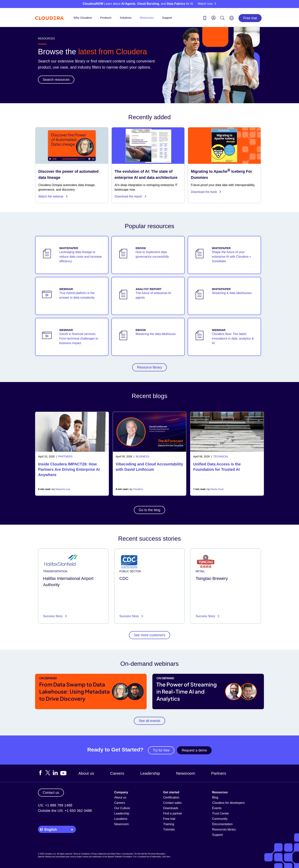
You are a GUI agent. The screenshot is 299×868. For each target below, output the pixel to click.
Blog (215, 797)
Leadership (150, 773)
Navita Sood (217, 489)
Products (106, 18)
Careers (117, 773)
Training (169, 824)
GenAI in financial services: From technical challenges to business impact (79, 338)
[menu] (214, 18)
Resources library (224, 829)
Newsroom (185, 773)
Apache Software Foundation (120, 857)
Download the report (131, 196)
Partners (219, 773)
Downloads (171, 808)
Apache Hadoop (45, 857)
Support (167, 18)
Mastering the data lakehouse (156, 334)
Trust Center (220, 813)
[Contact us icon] (205, 19)
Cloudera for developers (228, 803)
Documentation (222, 824)
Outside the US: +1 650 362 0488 (65, 811)
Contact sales (172, 803)
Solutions (126, 18)
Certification (171, 797)
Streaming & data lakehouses (232, 293)
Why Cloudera (83, 18)
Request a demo (194, 750)
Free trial (250, 18)
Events (217, 808)
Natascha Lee (63, 489)
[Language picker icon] (231, 19)
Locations (121, 819)
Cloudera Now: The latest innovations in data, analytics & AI (233, 338)
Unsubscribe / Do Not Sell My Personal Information (144, 854)
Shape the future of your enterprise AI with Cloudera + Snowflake (231, 257)
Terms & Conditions (82, 854)
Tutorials (169, 829)
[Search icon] (222, 19)
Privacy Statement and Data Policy (106, 854)
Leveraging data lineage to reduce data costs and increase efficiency (80, 257)
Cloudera (138, 489)
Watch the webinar (53, 196)
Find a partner (173, 813)
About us (86, 773)
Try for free (161, 750)
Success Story (53, 616)
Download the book (206, 192)
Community (220, 819)
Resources (147, 18)
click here (166, 857)
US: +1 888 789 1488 (55, 805)
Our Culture (122, 808)
